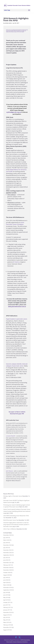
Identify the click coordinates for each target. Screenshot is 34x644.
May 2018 (6, 597)
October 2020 (7, 572)
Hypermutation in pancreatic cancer (17, 319)
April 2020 (6, 582)
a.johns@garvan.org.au (14, 112)
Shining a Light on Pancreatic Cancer (13, 496)
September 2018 (8, 590)
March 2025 (7, 540)
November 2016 (8, 612)
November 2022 (8, 553)
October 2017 (7, 602)
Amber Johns (8, 23)
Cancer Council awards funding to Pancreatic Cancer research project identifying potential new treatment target (17, 511)
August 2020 (7, 575)
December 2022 (8, 550)
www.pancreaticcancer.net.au (17, 307)
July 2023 (6, 548)
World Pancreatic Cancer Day (11, 520)
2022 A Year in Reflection (10, 529)
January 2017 (7, 610)
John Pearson (10, 471)
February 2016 (7, 625)
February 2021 (7, 565)
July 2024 (6, 543)
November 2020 (8, 570)
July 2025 (6, 538)
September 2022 (8, 555)
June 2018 (6, 595)
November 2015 (8, 627)
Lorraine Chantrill (11, 436)
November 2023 (8, 545)
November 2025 (8, 535)
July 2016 (6, 617)
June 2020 (6, 580)
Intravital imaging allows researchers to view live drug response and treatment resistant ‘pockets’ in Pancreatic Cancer (16, 525)
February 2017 (7, 607)
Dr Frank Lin (16, 262)
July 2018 (6, 592)
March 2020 (7, 585)
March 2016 (7, 622)
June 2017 (6, 605)
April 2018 (6, 600)
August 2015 (7, 630)
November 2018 (8, 587)
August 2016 (7, 615)
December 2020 (8, 567)
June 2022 (6, 560)
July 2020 (6, 577)
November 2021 (8, 563)
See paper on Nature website (17, 412)
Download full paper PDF (17, 414)
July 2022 (6, 558)
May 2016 (6, 620)
